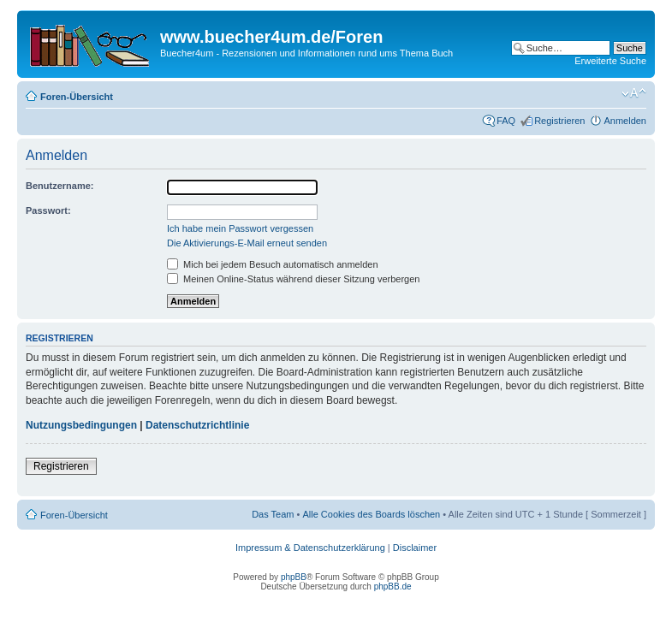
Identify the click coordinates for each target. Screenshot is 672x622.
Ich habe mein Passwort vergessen (240, 228)
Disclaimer (415, 548)
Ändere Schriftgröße (634, 93)
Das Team (273, 514)
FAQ (506, 121)
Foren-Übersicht (77, 97)
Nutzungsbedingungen (81, 425)
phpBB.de (393, 586)
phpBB (294, 577)
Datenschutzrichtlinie (197, 425)
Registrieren (559, 121)
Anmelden (625, 121)
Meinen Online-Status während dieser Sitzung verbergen (293, 279)
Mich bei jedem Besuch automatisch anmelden (273, 264)
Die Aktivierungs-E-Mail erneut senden (247, 243)
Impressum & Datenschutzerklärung (310, 548)
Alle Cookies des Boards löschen (371, 514)
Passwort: (48, 210)
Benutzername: (59, 186)
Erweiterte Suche (610, 61)
